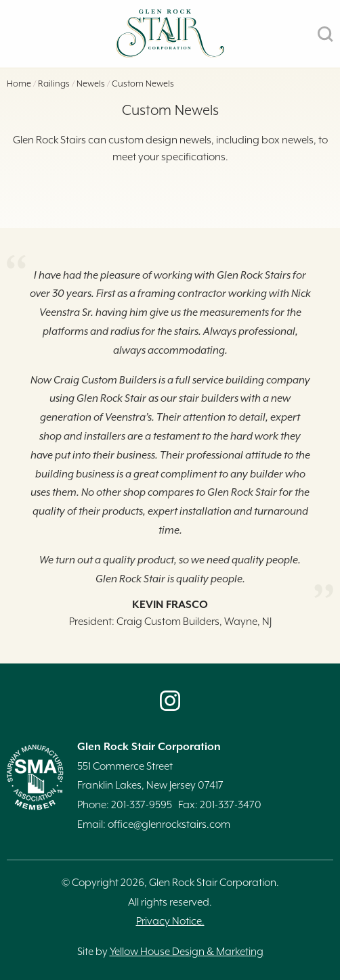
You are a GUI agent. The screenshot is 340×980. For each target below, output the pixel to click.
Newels (91, 84)
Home (19, 84)
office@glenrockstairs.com (169, 825)
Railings (54, 84)
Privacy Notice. (170, 921)
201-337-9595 (142, 805)
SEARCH (325, 34)
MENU (15, 34)
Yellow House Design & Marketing (187, 952)
